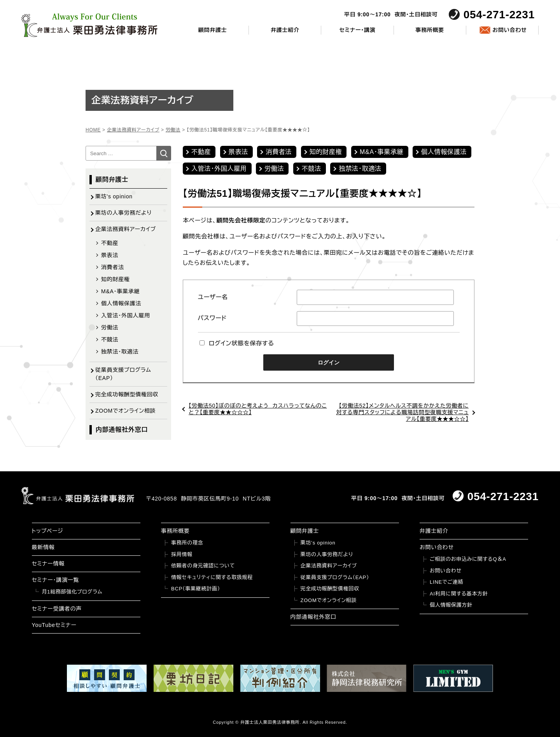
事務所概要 (430, 30)
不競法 (311, 169)
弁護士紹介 (285, 30)
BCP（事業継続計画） (196, 589)
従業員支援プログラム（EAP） (123, 374)
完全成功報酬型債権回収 (127, 394)
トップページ (48, 531)
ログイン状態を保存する (237, 343)
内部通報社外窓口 (122, 430)
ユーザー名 (213, 297)
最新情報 (43, 547)
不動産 (201, 152)
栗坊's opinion (114, 196)
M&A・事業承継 (382, 152)
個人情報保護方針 (451, 605)
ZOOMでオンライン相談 (125, 411)
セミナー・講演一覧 (56, 580)
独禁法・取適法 (360, 169)
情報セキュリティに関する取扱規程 (212, 577)
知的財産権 (326, 152)
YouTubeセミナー (54, 625)
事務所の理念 (187, 543)
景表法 (238, 152)
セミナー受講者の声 (57, 609)
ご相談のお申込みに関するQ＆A (468, 559)
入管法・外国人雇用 (219, 169)
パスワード (212, 318)
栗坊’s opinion (318, 543)
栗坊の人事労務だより (123, 213)
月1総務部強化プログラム (72, 592)
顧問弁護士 (213, 30)
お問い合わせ (509, 30)
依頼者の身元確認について (203, 566)
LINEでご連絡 (446, 582)
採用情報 (182, 554)
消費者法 (279, 152)
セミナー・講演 (357, 30)
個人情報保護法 (444, 152)
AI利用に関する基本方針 (459, 594)
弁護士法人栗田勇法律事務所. (271, 722)
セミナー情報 (48, 564)
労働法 (274, 169)
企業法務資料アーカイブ (126, 229)
